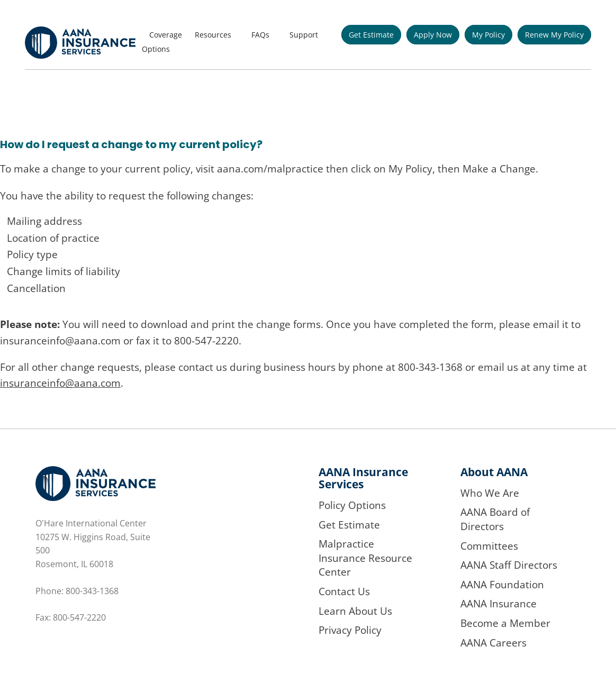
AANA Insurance (499, 604)
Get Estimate (371, 35)
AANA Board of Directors (495, 519)
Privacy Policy (350, 630)
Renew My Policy (554, 35)
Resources (213, 35)
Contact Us (344, 591)
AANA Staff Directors (509, 565)
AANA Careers (493, 643)
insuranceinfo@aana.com (60, 383)
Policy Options (352, 505)
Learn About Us (355, 611)
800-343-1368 (92, 591)
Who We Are (490, 493)
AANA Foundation (502, 585)
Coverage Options (162, 42)
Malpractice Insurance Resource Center (365, 558)
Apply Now (433, 35)
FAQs (260, 35)
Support (304, 35)
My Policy (488, 35)
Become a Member (505, 623)
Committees (489, 546)
